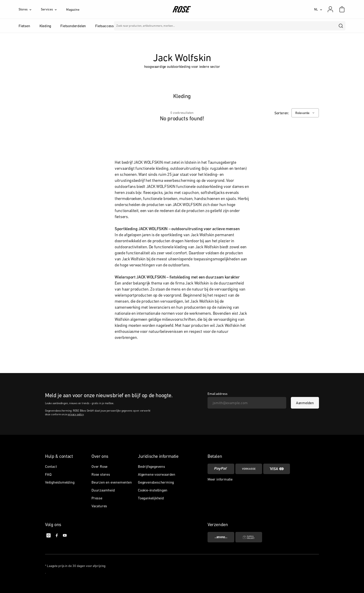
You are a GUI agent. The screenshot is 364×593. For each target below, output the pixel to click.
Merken (153, 26)
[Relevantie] (305, 113)
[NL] (318, 9)
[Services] (54, 9)
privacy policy (76, 414)
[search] (341, 26)
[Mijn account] (330, 9)
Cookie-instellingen (153, 490)
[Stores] (30, 9)
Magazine (73, 10)
